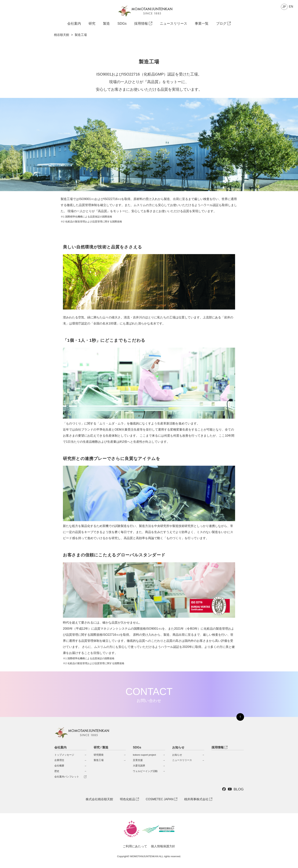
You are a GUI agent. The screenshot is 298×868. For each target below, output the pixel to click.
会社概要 (59, 766)
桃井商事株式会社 (198, 799)
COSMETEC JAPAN (162, 799)
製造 (106, 24)
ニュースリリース (174, 24)
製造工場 (99, 760)
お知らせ (177, 755)
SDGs (122, 24)
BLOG (239, 789)
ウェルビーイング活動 (145, 771)
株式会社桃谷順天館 (99, 799)
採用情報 (143, 24)
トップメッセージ (64, 755)
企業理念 (59, 760)
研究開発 (99, 755)
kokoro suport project (144, 755)
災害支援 (138, 760)
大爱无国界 (139, 766)
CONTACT (149, 694)
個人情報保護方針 (163, 846)
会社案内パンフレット (67, 777)
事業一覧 (202, 24)
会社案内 (74, 24)
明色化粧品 (129, 799)
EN (291, 7)
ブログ (223, 24)
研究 (92, 24)
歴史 (57, 771)
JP (284, 7)
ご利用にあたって (135, 846)
